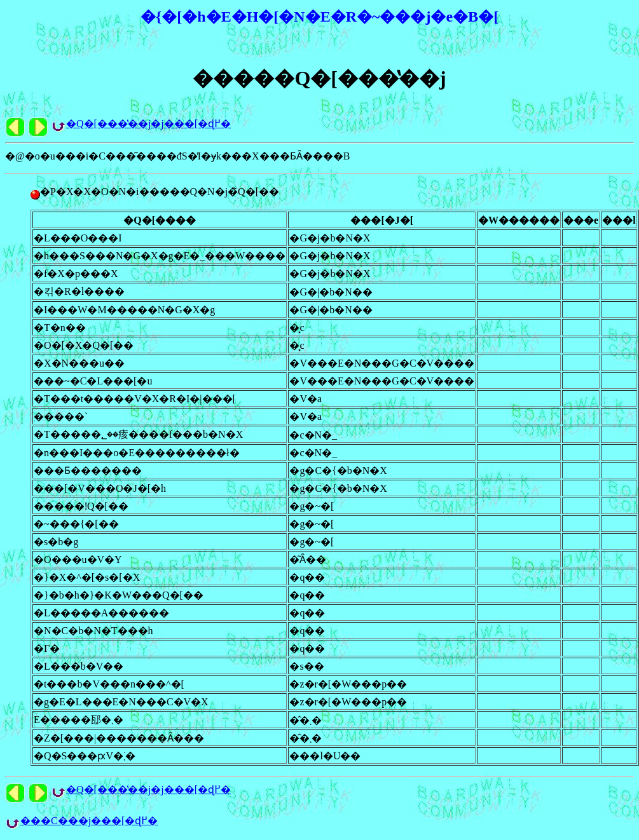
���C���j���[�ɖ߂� (89, 821)
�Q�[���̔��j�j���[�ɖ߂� (148, 124)
